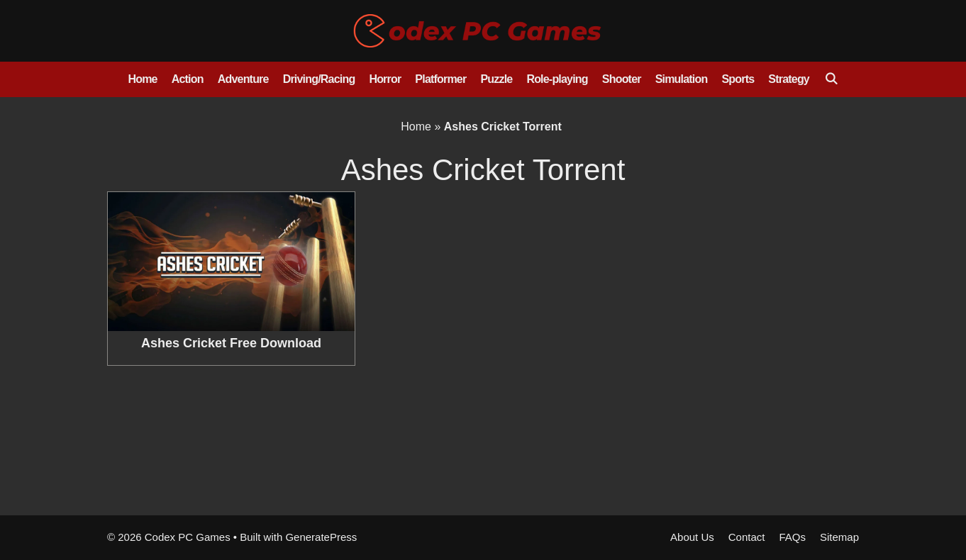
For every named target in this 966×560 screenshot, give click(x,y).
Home (142, 79)
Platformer (440, 79)
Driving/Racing (319, 79)
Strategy (789, 79)
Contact (747, 537)
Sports (738, 79)
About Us (692, 537)
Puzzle (496, 79)
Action (188, 79)
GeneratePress (321, 537)
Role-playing (557, 79)
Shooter (622, 79)
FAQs (792, 537)
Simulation (682, 79)
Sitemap (839, 537)
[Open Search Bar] (831, 79)
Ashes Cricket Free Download (231, 343)
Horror (385, 79)
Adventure (243, 79)
